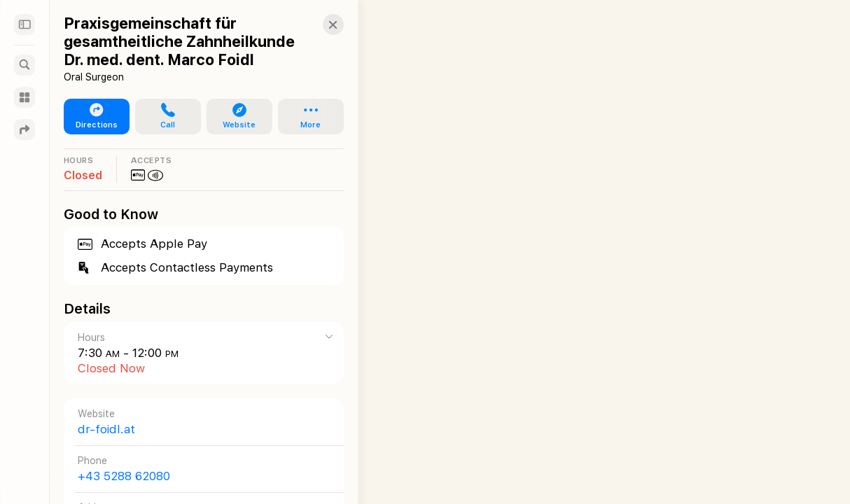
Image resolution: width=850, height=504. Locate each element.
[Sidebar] (25, 24)
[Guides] (25, 97)
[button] (319, 24)
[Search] (25, 65)
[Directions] (25, 129)
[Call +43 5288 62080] (197, 469)
